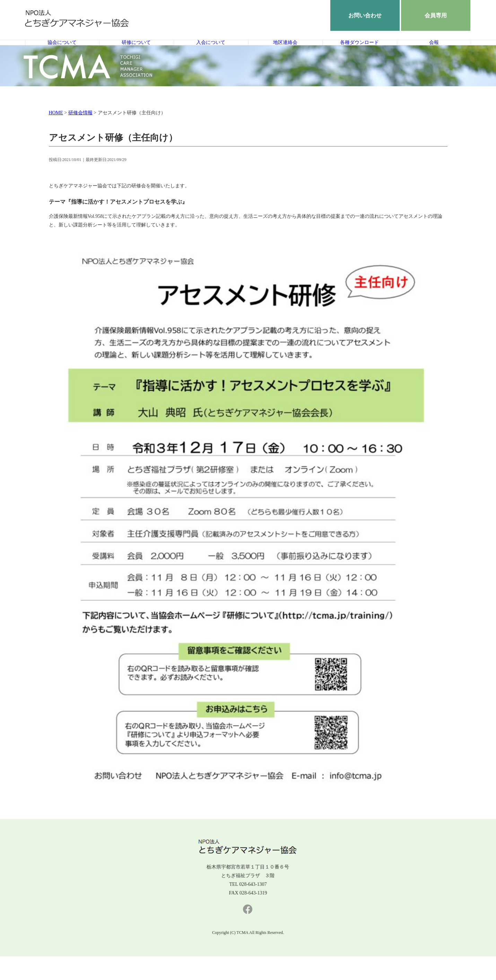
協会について (62, 54)
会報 (434, 54)
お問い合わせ (365, 15)
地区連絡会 (285, 54)
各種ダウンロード (359, 54)
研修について (136, 54)
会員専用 (436, 15)
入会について (211, 54)
